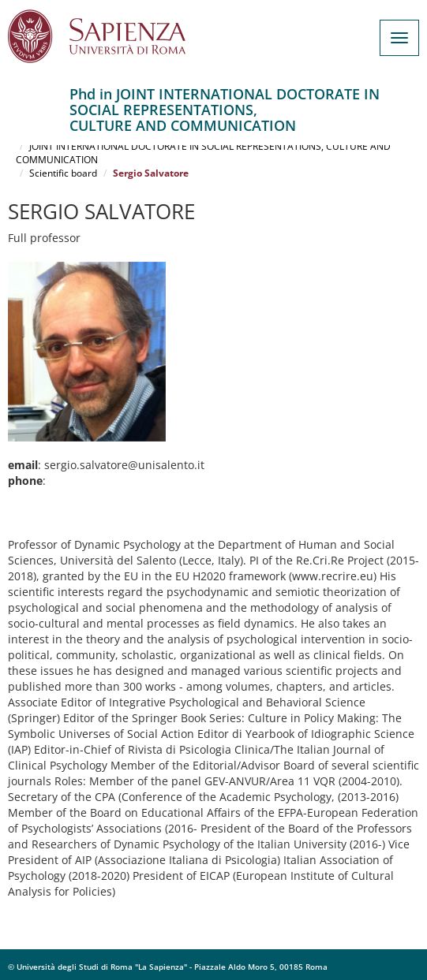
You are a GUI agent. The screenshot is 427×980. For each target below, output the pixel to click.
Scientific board (63, 173)
